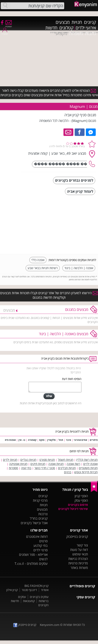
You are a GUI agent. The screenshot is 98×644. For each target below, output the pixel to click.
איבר (68, 440)
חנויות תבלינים (67, 468)
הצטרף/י (8, 25)
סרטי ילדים (41, 550)
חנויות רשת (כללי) (87, 460)
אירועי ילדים (86, 28)
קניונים (90, 22)
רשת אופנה (73, 464)
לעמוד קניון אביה (80, 191)
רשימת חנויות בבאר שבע (43, 268)
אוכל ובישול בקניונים (34, 523)
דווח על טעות (79, 550)
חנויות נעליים (28, 460)
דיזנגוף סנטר (29, 590)
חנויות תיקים (38, 464)
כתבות (91, 33)
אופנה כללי (38, 260)
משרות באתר (79, 568)
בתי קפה (26, 468)
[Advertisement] (68, 225)
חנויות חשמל (66, 460)
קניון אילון (12, 590)
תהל (61, 440)
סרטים (43, 541)
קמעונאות (29, 601)
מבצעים (63, 22)
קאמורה (32, 440)
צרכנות (43, 514)
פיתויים (94, 440)
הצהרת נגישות (78, 559)
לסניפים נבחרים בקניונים (74, 180)
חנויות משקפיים (88, 468)
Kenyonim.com (50, 625)
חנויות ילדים (10, 460)
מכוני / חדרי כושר (45, 468)
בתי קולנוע (41, 545)
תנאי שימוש (80, 554)
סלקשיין (51, 440)
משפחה (76, 33)
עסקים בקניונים (39, 597)
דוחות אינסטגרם (37, 537)
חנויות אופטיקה (18, 464)
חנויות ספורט (47, 460)
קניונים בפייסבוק (77, 537)
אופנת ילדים (90, 464)
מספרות (13, 468)
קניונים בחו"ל (39, 518)
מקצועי (61, 33)
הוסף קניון (81, 496)
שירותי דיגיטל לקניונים (73, 509)
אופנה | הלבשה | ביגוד (79, 268)
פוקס (42, 440)
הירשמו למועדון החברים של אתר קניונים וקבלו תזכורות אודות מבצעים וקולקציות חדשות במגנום (49, 295)
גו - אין (22, 440)
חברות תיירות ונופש (86, 472)
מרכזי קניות (40, 500)
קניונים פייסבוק (25, 625)
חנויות (77, 22)
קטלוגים (66, 28)
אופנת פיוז (10, 440)
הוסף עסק (81, 500)
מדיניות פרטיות (78, 563)
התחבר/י (5, 33)
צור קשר (82, 545)
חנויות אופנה (56, 464)
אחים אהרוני (80, 440)
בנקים (68, 472)
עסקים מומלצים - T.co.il (31, 563)
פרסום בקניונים (78, 505)
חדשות (51, 28)
